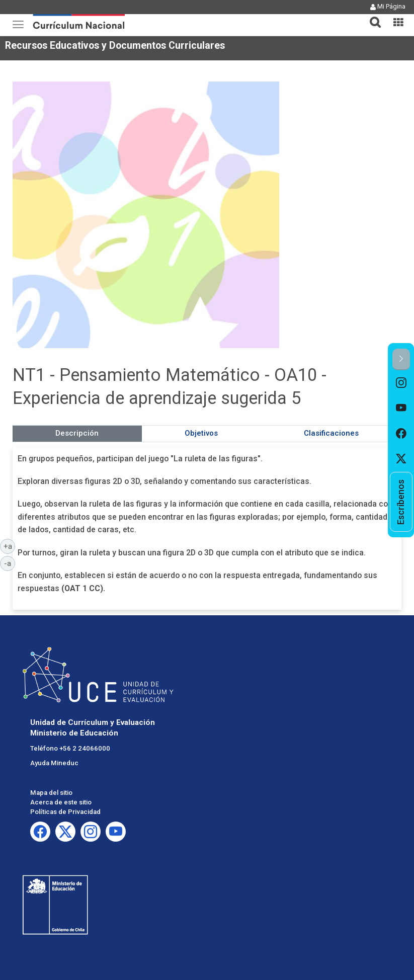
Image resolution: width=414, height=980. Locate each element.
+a (10, 546)
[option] (401, 383)
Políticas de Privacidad (65, 812)
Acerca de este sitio (61, 802)
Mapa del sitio (51, 793)
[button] (371, 16)
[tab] (371, 16)
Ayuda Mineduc (54, 763)
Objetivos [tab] (201, 433)
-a (10, 563)
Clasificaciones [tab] (331, 433)
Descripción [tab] (77, 433)
